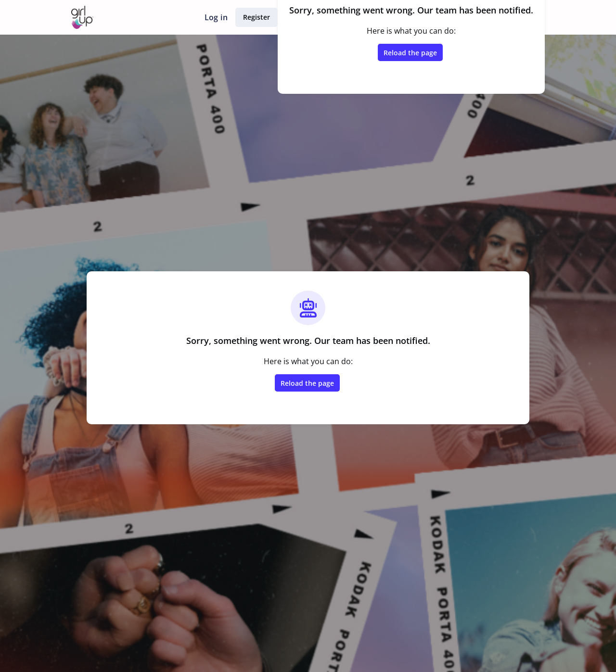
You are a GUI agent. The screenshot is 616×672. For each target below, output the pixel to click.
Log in (216, 17)
